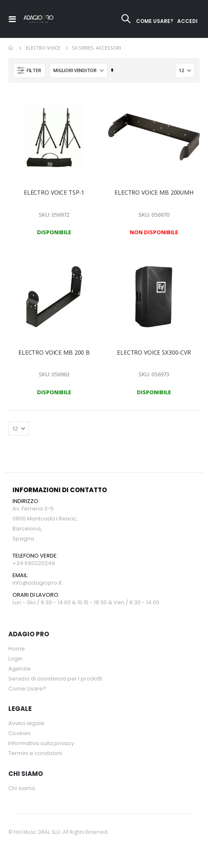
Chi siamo (22, 788)
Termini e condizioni (35, 753)
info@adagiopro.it (37, 583)
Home (11, 48)
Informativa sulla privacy (41, 743)
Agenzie (20, 669)
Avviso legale (26, 723)
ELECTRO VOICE (43, 48)
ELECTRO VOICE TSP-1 (54, 193)
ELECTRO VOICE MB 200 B (54, 353)
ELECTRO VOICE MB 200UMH (154, 193)
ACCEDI (187, 21)
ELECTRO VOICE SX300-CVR (154, 353)
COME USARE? (155, 21)
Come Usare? (27, 689)
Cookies (20, 733)
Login (15, 659)
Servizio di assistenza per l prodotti (55, 679)
